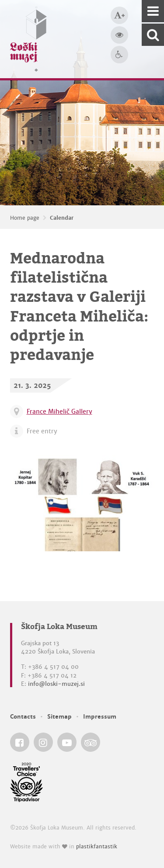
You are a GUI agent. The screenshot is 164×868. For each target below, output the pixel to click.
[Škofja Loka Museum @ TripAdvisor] (91, 742)
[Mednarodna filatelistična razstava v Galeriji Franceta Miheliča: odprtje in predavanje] (82, 503)
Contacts (23, 717)
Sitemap (59, 717)
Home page (25, 218)
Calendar (62, 218)
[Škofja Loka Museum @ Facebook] (20, 742)
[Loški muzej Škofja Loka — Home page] (28, 39)
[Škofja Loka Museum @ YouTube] (67, 742)
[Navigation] (153, 11)
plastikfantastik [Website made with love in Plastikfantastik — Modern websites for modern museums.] (97, 847)
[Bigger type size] (119, 15)
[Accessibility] (119, 55)
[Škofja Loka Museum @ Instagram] (43, 742)
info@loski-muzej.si (56, 684)
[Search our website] (153, 35)
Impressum (100, 717)
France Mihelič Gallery (59, 412)
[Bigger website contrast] (119, 35)
